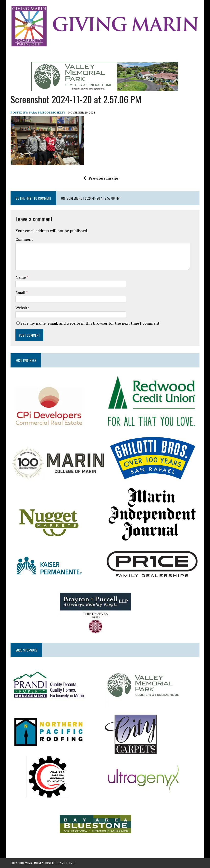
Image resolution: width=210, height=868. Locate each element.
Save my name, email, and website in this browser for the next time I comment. (90, 323)
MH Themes (68, 863)
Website (22, 308)
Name (21, 277)
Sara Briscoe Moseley (47, 112)
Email (21, 293)
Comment (24, 239)
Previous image (101, 178)
